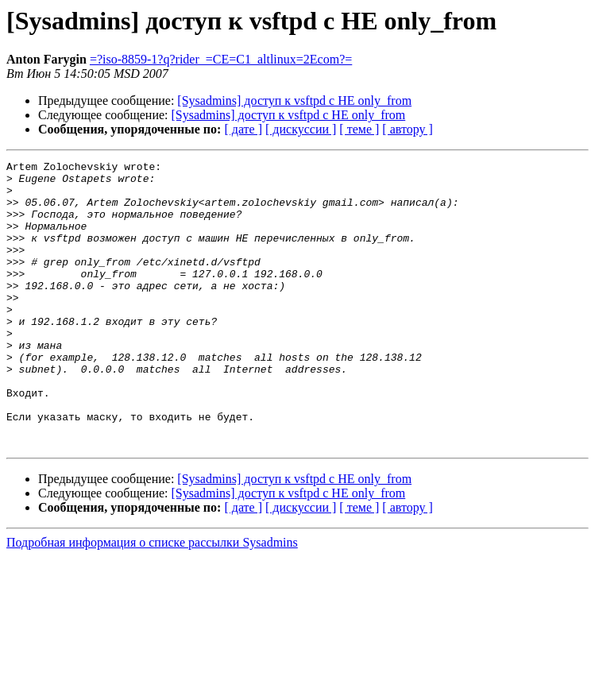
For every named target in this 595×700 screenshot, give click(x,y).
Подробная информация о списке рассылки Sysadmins (152, 599)
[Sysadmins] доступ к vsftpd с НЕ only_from (294, 101)
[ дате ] (243, 129)
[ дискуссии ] (301, 129)
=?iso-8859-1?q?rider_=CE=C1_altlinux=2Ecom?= (221, 59)
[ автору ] (407, 129)
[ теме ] (359, 129)
